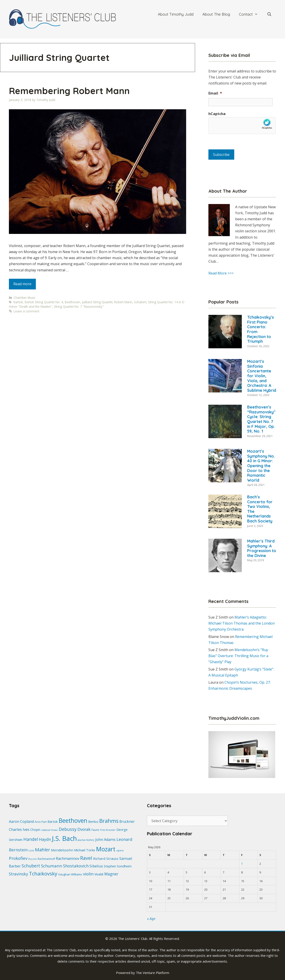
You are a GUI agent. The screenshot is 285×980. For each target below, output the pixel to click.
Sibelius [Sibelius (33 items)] (96, 866)
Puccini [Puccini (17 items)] (33, 859)
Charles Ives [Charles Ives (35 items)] (19, 829)
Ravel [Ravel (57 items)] (86, 858)
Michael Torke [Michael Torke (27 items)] (85, 850)
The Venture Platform (153, 973)
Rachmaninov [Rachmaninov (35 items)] (68, 858)
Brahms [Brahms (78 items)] (109, 821)
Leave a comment (26, 311)
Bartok (18, 302)
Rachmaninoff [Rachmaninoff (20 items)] (46, 859)
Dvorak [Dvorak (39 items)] (84, 829)
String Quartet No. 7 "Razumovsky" (79, 306)
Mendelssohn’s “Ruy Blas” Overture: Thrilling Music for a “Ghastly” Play (238, 656)
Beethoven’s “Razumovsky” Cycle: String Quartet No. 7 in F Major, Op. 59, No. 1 (261, 419)
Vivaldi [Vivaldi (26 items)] (99, 874)
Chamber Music (24, 298)
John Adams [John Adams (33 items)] (105, 840)
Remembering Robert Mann (69, 91)
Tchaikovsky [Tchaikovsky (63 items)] (43, 873)
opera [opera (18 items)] (120, 850)
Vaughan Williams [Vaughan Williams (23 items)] (70, 874)
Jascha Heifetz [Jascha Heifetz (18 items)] (86, 840)
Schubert (140, 302)
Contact (251, 14)
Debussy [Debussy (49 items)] (68, 829)
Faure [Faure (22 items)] (95, 830)
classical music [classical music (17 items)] (50, 830)
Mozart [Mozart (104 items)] (106, 849)
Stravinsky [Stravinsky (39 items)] (18, 874)
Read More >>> (221, 273)
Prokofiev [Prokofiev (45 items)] (18, 858)
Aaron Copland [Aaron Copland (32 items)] (21, 821)
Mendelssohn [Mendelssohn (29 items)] (62, 850)
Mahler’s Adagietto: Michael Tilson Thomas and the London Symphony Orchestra (242, 623)
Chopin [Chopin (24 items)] (35, 830)
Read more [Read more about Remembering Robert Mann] (22, 284)
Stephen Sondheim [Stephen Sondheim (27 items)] (118, 866)
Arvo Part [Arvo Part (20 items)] (41, 822)
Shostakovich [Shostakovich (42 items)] (76, 866)
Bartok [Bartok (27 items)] (53, 821)
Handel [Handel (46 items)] (31, 839)
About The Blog (216, 14)
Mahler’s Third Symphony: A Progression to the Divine (262, 548)
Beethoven (72, 302)
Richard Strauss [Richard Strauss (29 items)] (106, 858)
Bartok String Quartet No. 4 (44, 302)
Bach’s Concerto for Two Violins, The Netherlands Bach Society (260, 509)
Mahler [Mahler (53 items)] (43, 850)
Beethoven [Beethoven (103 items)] (73, 821)
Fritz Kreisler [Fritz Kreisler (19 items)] (108, 830)
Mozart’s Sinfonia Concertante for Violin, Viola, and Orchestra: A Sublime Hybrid (262, 376)
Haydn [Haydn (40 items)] (45, 839)
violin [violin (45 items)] (88, 874)
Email (215, 93)
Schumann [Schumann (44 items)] (52, 866)
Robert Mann (123, 302)
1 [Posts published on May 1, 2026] (242, 864)
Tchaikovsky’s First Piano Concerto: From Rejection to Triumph (261, 329)
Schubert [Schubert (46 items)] (31, 866)
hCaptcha (217, 114)
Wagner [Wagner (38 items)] (111, 874)
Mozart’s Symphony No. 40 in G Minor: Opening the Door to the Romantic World (261, 466)
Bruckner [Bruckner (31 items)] (127, 821)
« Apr (151, 919)
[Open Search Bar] (269, 14)
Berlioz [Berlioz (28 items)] (93, 821)
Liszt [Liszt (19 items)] (31, 850)
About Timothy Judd (176, 14)
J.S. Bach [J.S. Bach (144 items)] (64, 838)
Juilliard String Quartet (97, 302)
